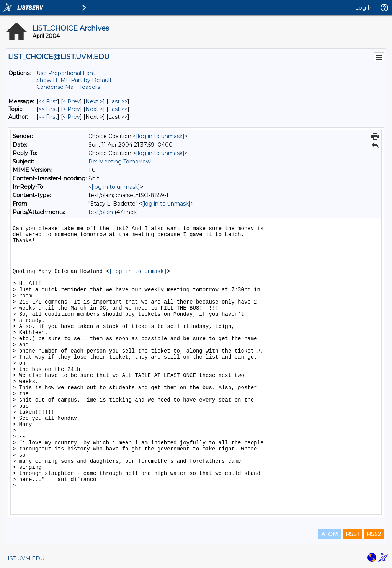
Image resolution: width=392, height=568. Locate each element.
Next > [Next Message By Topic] (94, 109)
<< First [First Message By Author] (48, 117)
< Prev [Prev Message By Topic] (71, 109)
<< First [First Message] (48, 101)
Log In (364, 8)
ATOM (330, 534)
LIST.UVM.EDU (24, 558)
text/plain (101, 212)
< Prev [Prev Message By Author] (71, 117)
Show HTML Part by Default (74, 80)
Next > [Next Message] (94, 101)
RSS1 (352, 534)
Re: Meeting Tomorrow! (120, 162)
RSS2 (374, 534)
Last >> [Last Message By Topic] (118, 109)
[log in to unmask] (160, 136)
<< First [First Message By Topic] (48, 109)
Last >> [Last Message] (118, 101)
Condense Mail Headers (68, 87)
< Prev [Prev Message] (71, 101)
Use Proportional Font (66, 73)
